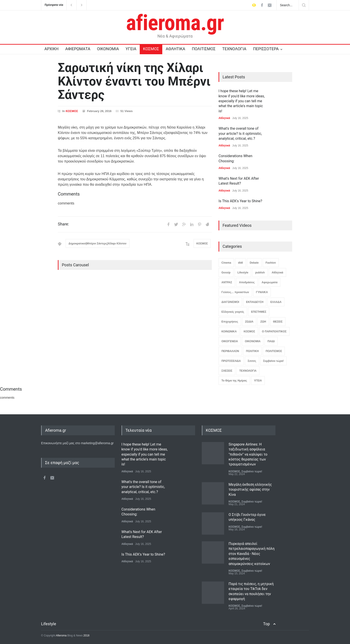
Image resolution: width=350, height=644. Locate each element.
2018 (86, 636)
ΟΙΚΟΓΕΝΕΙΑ (230, 341)
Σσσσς (252, 361)
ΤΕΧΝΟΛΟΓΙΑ (234, 49)
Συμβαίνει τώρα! (274, 361)
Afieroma (61, 636)
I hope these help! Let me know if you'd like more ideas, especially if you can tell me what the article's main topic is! (242, 101)
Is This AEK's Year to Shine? (240, 201)
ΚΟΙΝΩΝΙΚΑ (229, 331)
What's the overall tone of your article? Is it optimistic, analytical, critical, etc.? (240, 133)
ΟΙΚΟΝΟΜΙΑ (108, 49)
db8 (240, 263)
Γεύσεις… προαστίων (235, 292)
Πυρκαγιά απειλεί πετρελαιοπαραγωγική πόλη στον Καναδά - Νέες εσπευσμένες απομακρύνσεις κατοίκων (252, 554)
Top (267, 624)
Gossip (226, 273)
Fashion (271, 263)
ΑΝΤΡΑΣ (227, 282)
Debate (254, 263)
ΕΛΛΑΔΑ (276, 302)
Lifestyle (243, 273)
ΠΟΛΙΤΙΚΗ (252, 351)
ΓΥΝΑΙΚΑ (262, 292)
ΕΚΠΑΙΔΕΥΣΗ (255, 302)
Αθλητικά (224, 118)
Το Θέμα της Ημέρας (234, 381)
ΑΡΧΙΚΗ (51, 49)
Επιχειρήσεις (230, 322)
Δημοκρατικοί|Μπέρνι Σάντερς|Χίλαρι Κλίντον (98, 244)
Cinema (226, 263)
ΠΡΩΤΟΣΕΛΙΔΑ (231, 361)
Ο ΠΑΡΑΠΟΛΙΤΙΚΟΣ (274, 331)
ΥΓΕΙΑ (131, 49)
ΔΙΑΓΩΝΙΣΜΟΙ (230, 302)
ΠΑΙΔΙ (271, 341)
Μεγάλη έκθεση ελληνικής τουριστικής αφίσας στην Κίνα (250, 490)
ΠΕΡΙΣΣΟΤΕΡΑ (266, 49)
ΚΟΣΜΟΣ (151, 49)
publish (260, 273)
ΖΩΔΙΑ (249, 322)
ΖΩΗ (263, 322)
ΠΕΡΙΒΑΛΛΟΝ (230, 351)
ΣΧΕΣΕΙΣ (227, 371)
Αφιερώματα (270, 282)
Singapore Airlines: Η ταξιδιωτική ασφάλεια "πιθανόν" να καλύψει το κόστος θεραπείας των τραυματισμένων (248, 454)
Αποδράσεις (247, 282)
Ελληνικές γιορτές (233, 312)
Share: (63, 224)
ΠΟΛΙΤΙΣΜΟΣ (204, 49)
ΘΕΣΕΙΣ (278, 322)
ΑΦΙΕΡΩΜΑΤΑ (78, 49)
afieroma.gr (175, 23)
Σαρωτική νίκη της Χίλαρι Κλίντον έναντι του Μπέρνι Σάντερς (134, 81)
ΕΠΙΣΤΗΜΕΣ (259, 312)
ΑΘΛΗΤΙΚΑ (175, 49)
